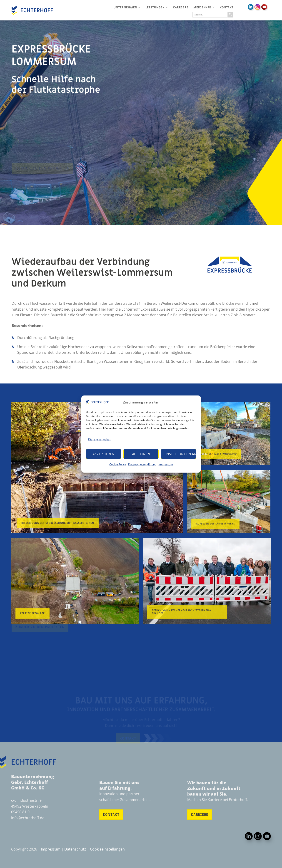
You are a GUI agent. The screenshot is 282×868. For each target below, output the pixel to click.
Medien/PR (204, 7)
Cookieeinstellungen (107, 849)
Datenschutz (75, 849)
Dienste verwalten (100, 439)
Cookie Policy (118, 464)
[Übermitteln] (230, 15)
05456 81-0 (20, 812)
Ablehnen (141, 454)
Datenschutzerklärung (142, 464)
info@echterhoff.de (28, 818)
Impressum (166, 464)
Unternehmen (127, 7)
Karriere (181, 7)
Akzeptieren (104, 454)
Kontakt (227, 7)
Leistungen (157, 7)
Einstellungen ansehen (180, 454)
